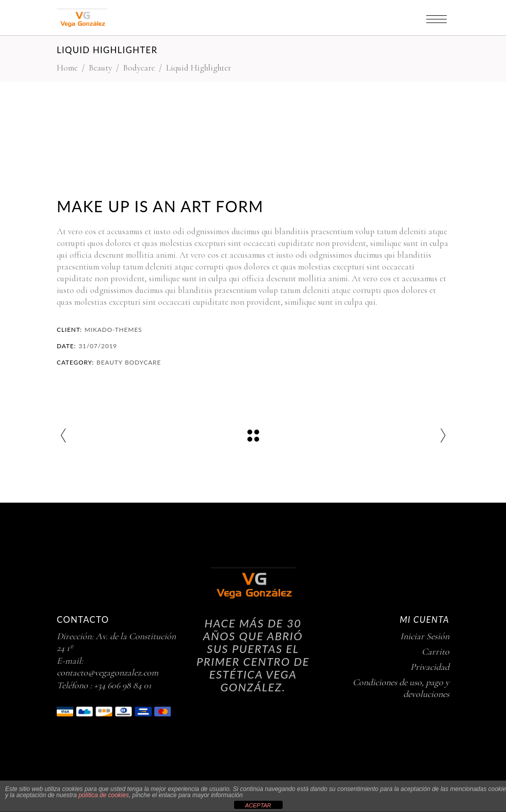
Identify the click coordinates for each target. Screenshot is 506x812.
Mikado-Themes (113, 330)
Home (67, 68)
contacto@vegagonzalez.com (108, 672)
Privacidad (430, 667)
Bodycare (139, 68)
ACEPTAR (258, 805)
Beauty (100, 68)
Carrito (435, 651)
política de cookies (103, 795)
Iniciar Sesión (425, 636)
